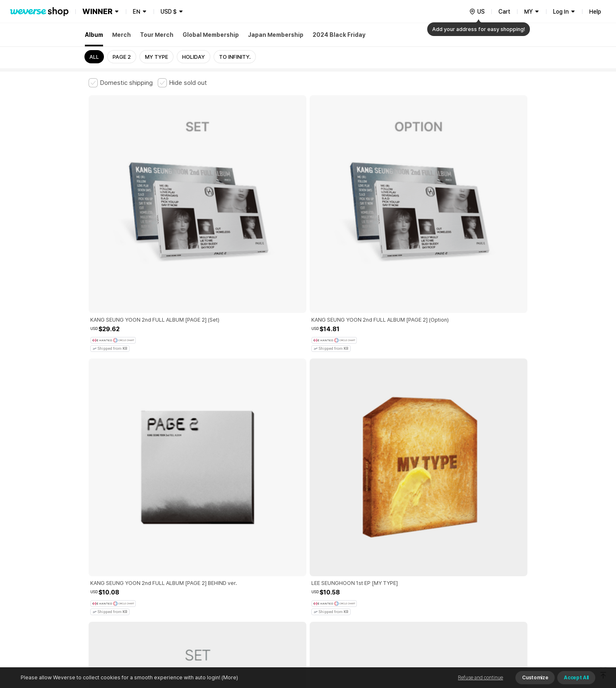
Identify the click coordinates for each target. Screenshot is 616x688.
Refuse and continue (480, 678)
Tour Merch (157, 35)
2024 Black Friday (339, 35)
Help (595, 12)
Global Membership (211, 35)
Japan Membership (276, 35)
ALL (94, 57)
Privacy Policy (347, 550)
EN (137, 12)
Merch (122, 35)
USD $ (169, 12)
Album (94, 35)
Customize (535, 678)
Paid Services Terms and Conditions (190, 550)
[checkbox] (121, 83)
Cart (504, 12)
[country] (477, 12)
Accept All (576, 678)
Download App (507, 635)
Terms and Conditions (112, 550)
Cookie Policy (390, 550)
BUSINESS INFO (228, 586)
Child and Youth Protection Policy (282, 550)
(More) (229, 677)
